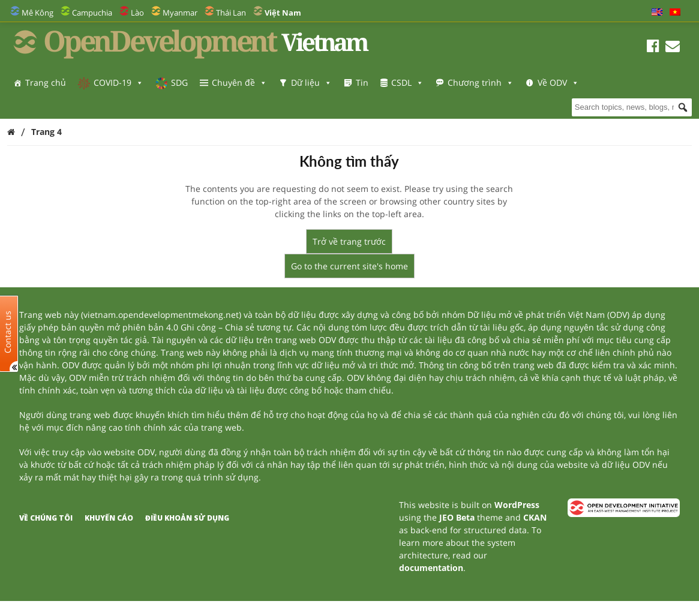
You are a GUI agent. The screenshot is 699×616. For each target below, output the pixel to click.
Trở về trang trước (349, 241)
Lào (137, 13)
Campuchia (92, 13)
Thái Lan (231, 13)
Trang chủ (46, 82)
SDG (179, 82)
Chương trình (481, 82)
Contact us (8, 331)
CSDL (407, 82)
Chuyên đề (239, 82)
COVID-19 (118, 82)
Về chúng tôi (46, 518)
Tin (362, 82)
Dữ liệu (311, 82)
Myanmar (180, 13)
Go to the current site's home (349, 266)
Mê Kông (37, 13)
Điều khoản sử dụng (187, 518)
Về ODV (46, 106)
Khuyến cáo (109, 518)
